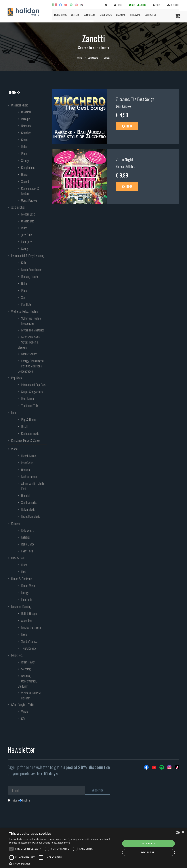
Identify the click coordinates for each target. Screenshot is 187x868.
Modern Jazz (28, 214)
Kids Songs (27, 530)
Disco (24, 565)
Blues (24, 228)
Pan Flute (26, 304)
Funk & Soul (18, 558)
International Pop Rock (34, 385)
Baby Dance (28, 544)
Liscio (24, 634)
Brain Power (28, 662)
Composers (89, 15)
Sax (23, 297)
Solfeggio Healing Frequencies (31, 321)
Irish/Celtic (27, 463)
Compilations (28, 167)
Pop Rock (17, 378)
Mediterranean (29, 477)
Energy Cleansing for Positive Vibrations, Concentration (31, 366)
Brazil (24, 426)
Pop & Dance (29, 419)
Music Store (61, 15)
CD (23, 719)
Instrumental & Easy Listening (28, 256)
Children (16, 523)
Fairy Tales (27, 551)
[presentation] (35, 817)
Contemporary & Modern (30, 191)
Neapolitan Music (31, 516)
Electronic (27, 600)
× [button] (183, 832)
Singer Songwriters (32, 392)
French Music (28, 456)
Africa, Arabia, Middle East (33, 486)
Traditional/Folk (30, 406)
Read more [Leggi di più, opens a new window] (64, 843)
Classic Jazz (28, 221)
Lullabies (26, 537)
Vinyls (24, 712)
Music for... (17, 655)
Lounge (25, 593)
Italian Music (28, 509)
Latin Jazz (27, 242)
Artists (75, 15)
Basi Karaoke (124, 106)
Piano (24, 154)
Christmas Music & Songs (26, 440)
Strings (25, 161)
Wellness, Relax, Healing (25, 311)
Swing (25, 249)
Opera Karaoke (29, 200)
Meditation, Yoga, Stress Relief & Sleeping (29, 342)
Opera (24, 174)
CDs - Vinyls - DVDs (23, 705)
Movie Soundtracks (32, 270)
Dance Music (28, 586)
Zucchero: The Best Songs (135, 99)
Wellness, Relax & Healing (31, 695)
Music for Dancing (21, 606)
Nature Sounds (29, 354)
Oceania (25, 470)
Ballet (24, 147)
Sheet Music (106, 15)
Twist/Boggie (29, 648)
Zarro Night (125, 159)
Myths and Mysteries (33, 330)
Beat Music (27, 399)
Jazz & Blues (18, 207)
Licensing (121, 15)
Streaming (135, 15)
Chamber (26, 133)
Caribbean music (30, 433)
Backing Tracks (30, 276)
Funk (24, 572)
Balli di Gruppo (29, 613)
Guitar (24, 283)
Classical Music (20, 105)
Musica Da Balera (31, 627)
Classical (26, 112)
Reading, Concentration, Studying (27, 681)
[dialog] (93, 848)
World (14, 449)
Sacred (25, 181)
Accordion (27, 620)
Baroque (26, 119)
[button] (63, 864)
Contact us (151, 15)
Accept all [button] (148, 843)
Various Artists (125, 166)
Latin (14, 413)
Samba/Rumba (29, 641)
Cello (24, 263)
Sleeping (26, 669)
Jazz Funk (26, 235)
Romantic (26, 126)
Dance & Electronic (22, 579)
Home (80, 58)
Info (127, 126)
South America (29, 502)
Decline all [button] (148, 852)
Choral (25, 140)
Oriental (25, 495)
